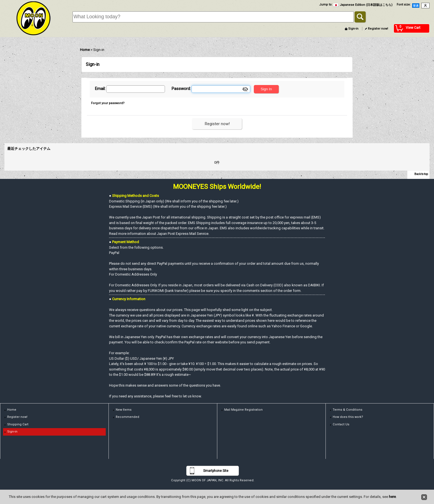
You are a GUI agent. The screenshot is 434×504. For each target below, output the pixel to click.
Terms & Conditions (348, 410)
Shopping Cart (18, 424)
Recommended (127, 417)
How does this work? (348, 417)
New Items (124, 410)
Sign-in (353, 29)
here (392, 497)
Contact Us (341, 424)
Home (12, 410)
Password (181, 89)
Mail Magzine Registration (243, 410)
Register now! (378, 29)
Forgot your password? (108, 103)
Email (100, 89)
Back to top (421, 174)
